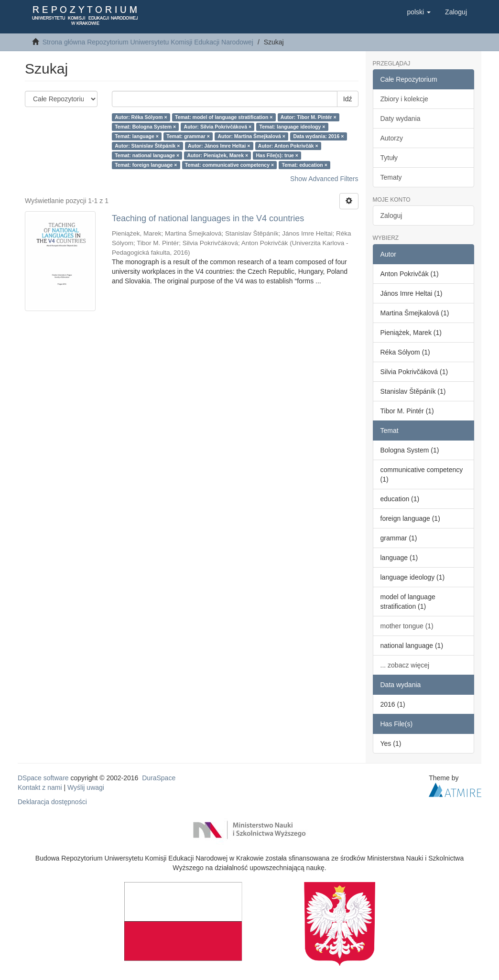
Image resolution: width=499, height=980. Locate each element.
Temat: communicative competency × (229, 165)
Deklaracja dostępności (52, 802)
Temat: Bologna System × (145, 127)
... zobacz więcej (405, 665)
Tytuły (389, 158)
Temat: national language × (147, 155)
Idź (348, 99)
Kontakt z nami (40, 787)
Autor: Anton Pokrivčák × (288, 146)
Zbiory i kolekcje (404, 99)
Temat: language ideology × (293, 127)
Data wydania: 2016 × (318, 136)
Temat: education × (305, 165)
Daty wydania (401, 118)
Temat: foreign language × (146, 165)
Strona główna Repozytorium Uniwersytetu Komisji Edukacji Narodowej (148, 42)
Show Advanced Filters (324, 179)
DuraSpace (159, 778)
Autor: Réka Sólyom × (141, 117)
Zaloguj (391, 215)
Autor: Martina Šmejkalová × (251, 136)
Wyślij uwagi (86, 787)
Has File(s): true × (277, 155)
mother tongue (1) (407, 626)
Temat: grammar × (188, 136)
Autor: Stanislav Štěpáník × (147, 146)
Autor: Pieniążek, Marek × (218, 155)
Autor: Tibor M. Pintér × (309, 117)
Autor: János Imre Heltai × (219, 146)
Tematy (391, 177)
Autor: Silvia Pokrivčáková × (218, 127)
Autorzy (392, 138)
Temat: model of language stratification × (224, 117)
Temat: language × (137, 136)
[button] (419, 12)
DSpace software (43, 778)
